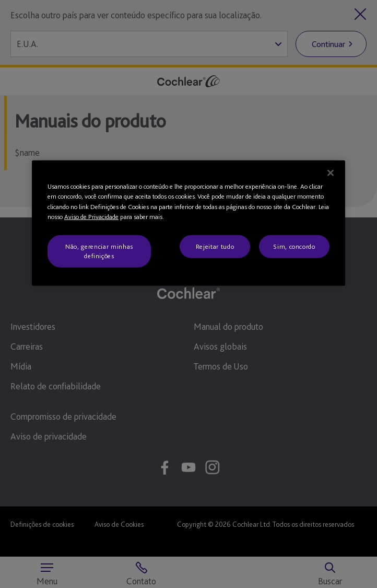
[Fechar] (331, 172)
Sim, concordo (294, 246)
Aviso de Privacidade (91, 217)
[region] (188, 223)
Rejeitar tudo (215, 246)
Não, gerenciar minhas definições (99, 251)
